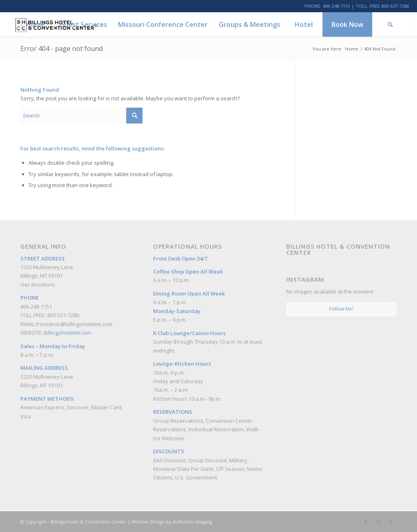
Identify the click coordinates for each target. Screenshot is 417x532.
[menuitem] (35, 24)
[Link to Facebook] (366, 521)
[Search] (391, 24)
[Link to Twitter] (391, 521)
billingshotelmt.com (68, 333)
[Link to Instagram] (378, 521)
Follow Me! (341, 309)
